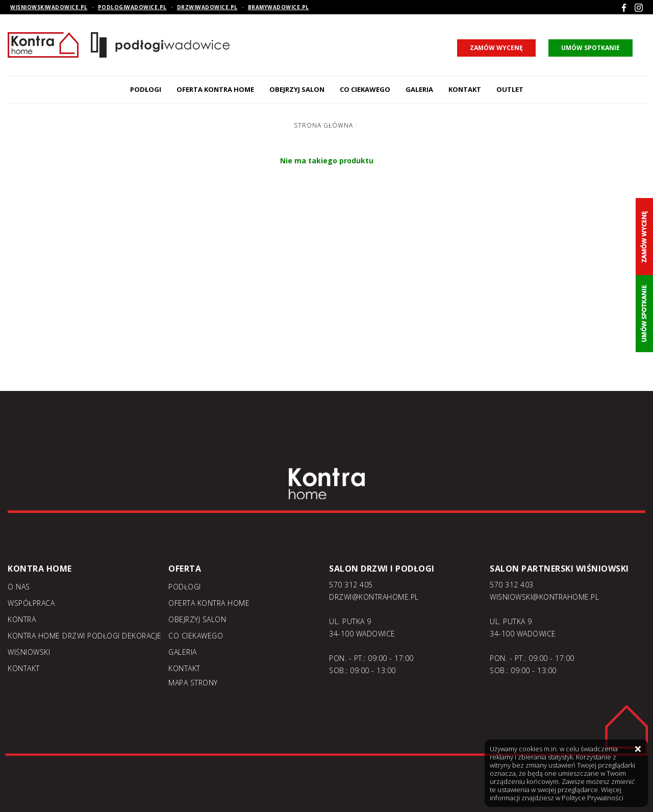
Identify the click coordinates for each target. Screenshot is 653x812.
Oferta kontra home (215, 89)
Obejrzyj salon (297, 89)
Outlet (510, 89)
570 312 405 (351, 585)
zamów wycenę (496, 48)
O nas (19, 587)
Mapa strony (193, 683)
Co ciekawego (365, 89)
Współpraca (31, 603)
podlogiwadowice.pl (132, 7)
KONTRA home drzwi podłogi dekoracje (85, 636)
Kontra (22, 619)
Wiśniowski (29, 652)
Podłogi (146, 89)
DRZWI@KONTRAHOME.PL (374, 597)
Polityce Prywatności (593, 798)
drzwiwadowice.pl (207, 7)
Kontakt (465, 89)
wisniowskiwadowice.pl (49, 7)
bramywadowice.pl (279, 7)
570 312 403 (512, 585)
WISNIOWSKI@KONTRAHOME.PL (544, 597)
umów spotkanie (591, 48)
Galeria (419, 89)
